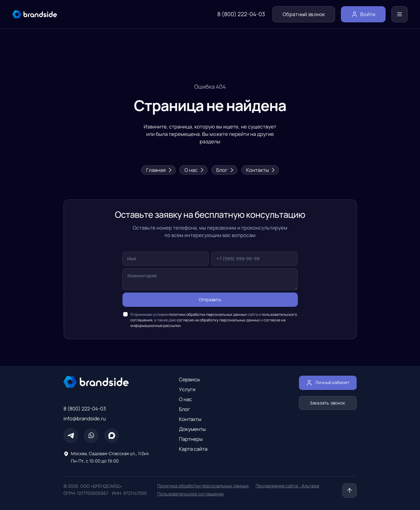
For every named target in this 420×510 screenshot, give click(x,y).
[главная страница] (35, 14)
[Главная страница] (107, 382)
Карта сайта (193, 449)
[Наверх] (350, 490)
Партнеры (191, 439)
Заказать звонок (328, 403)
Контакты (260, 170)
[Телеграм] (71, 436)
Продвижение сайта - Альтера (288, 486)
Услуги (187, 389)
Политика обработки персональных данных (203, 486)
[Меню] (400, 14)
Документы (192, 429)
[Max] (112, 436)
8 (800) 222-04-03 (241, 14)
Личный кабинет (328, 383)
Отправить (210, 300)
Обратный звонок (304, 14)
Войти (363, 14)
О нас (194, 170)
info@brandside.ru (85, 418)
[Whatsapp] (91, 436)
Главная (158, 170)
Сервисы (190, 379)
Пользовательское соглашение (191, 494)
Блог (224, 170)
